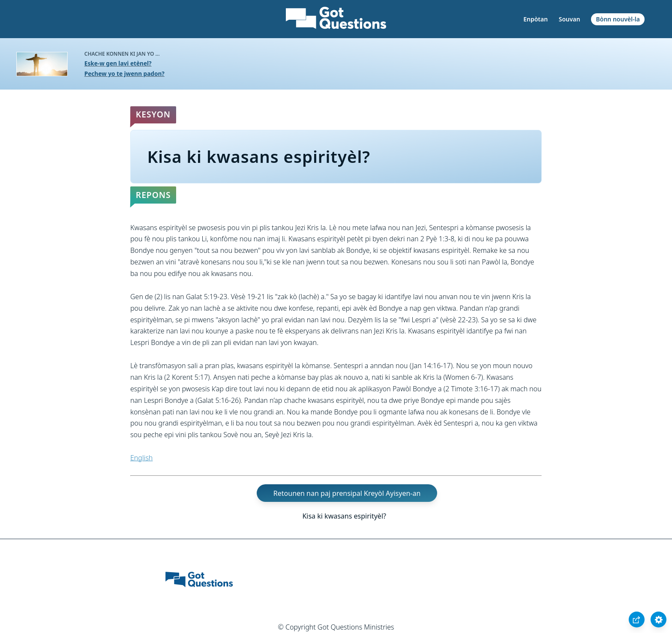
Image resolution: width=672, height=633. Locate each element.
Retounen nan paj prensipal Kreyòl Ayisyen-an (347, 493)
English (141, 458)
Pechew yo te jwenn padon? (124, 73)
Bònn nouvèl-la (618, 19)
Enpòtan (535, 19)
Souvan (570, 19)
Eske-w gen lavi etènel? (118, 63)
